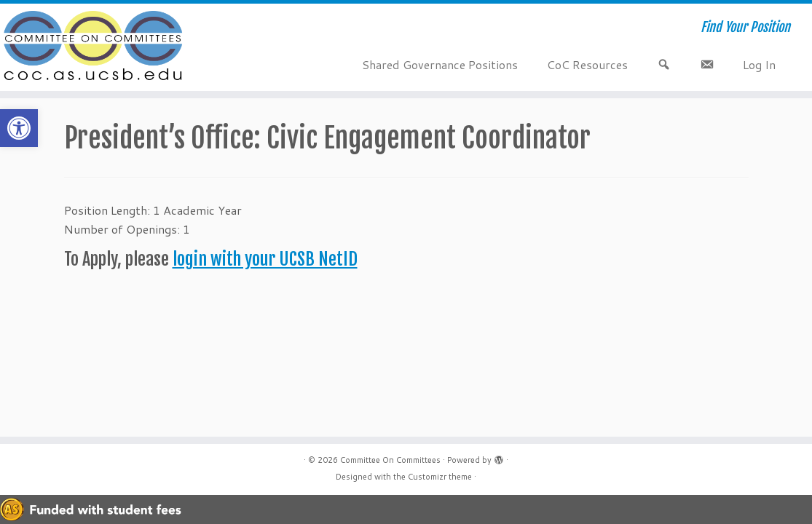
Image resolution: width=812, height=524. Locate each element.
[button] (19, 128)
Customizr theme (440, 477)
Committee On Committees (390, 460)
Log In (759, 64)
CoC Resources (587, 64)
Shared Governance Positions (440, 64)
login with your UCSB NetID (265, 259)
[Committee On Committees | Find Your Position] (95, 47)
